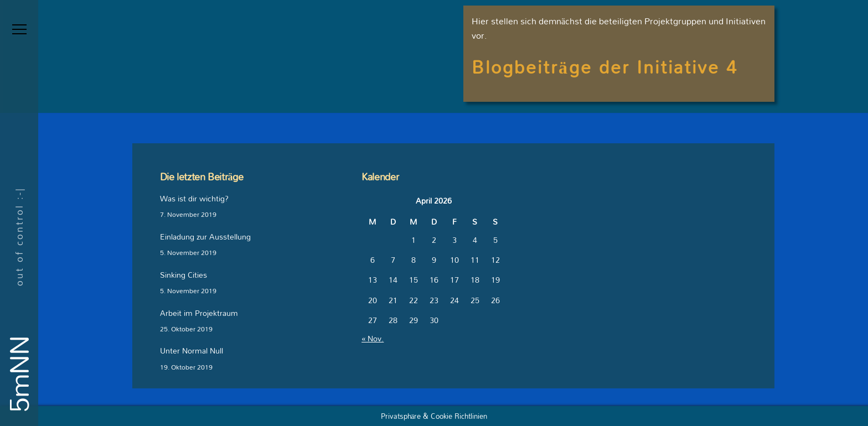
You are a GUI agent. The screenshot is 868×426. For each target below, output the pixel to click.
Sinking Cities (184, 275)
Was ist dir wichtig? (194, 199)
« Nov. (373, 338)
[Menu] (19, 29)
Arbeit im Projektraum (199, 313)
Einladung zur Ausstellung (205, 237)
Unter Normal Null (192, 351)
